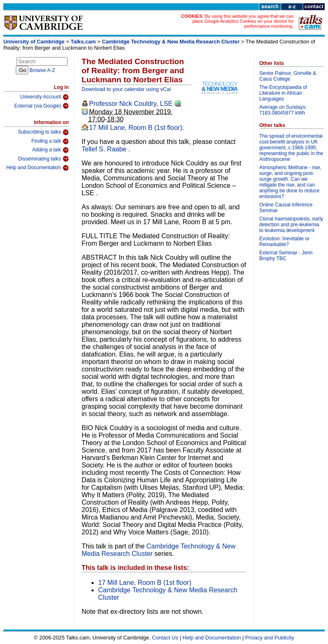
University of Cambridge (34, 42)
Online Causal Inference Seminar (286, 208)
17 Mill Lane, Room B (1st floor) (136, 128)
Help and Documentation (37, 168)
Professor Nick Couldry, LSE (131, 104)
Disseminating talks (43, 159)
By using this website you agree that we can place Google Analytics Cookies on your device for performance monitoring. (243, 21)
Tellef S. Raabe (105, 149)
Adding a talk (51, 150)
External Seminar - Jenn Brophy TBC (286, 256)
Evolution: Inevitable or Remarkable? (284, 242)
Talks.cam (83, 42)
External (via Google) (41, 106)
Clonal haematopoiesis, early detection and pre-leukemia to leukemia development (291, 225)
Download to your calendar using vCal (126, 89)
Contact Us (165, 638)
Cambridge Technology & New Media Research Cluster (171, 42)
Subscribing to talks (43, 132)
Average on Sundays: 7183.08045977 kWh (283, 110)
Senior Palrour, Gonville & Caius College (288, 76)
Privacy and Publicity (270, 638)
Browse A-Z (42, 70)
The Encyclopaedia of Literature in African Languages (283, 93)
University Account (44, 97)
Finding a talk (50, 141)
